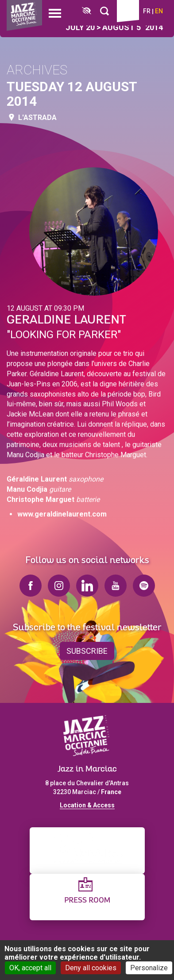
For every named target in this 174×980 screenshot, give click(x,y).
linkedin (87, 586)
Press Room (87, 901)
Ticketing (128, 11)
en (159, 11)
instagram (59, 586)
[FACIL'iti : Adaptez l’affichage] (87, 11)
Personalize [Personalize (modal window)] (149, 968)
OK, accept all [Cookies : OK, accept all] (30, 968)
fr (147, 11)
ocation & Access (89, 805)
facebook (31, 586)
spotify (144, 586)
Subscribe (87, 651)
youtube (116, 586)
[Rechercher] (104, 11)
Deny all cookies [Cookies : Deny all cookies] (91, 968)
